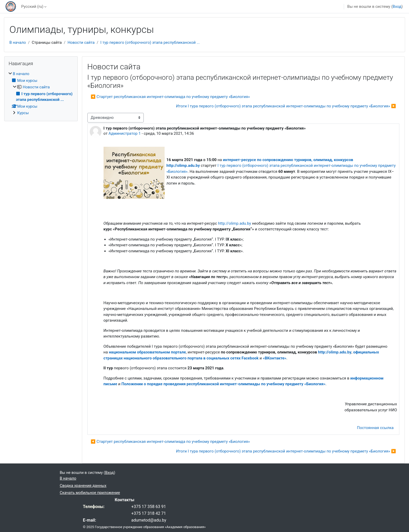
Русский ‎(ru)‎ (32, 7)
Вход (397, 7)
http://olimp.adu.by (235, 223)
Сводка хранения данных (83, 486)
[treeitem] (41, 93)
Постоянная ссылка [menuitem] (375, 428)
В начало (18, 42)
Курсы (23, 113)
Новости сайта (81, 42)
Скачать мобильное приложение (90, 493)
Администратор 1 (125, 133)
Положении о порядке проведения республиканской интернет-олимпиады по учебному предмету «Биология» (223, 384)
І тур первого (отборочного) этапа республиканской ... (150, 42)
